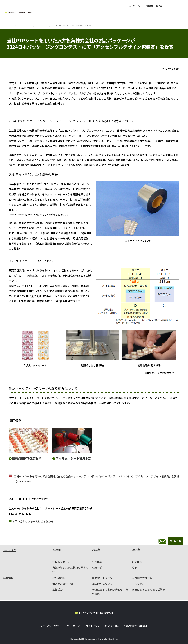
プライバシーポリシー (51, 626)
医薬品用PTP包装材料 (27, 458)
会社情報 (8, 578)
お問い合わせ (178, 9)
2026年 (57, 550)
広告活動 (57, 590)
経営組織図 (59, 578)
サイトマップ (93, 626)
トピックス (26, 22)
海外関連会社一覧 (63, 584)
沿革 (134, 568)
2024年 (43, 22)
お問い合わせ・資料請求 (162, 541)
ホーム (9, 22)
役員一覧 (97, 568)
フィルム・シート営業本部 (73, 458)
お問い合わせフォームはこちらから (33, 521)
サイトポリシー (74, 626)
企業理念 (137, 562)
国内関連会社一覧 (142, 578)
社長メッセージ (61, 562)
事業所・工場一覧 (102, 578)
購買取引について (102, 584)
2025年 (96, 550)
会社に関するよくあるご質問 (149, 590)
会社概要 (97, 562)
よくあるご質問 (111, 626)
